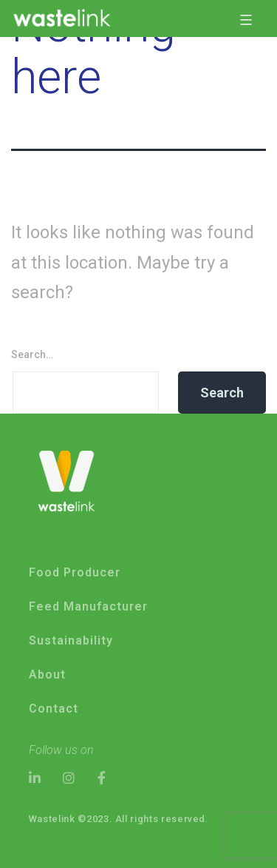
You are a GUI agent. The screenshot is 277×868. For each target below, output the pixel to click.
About (47, 674)
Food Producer (75, 572)
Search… (32, 354)
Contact (54, 709)
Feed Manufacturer (88, 606)
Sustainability (71, 640)
